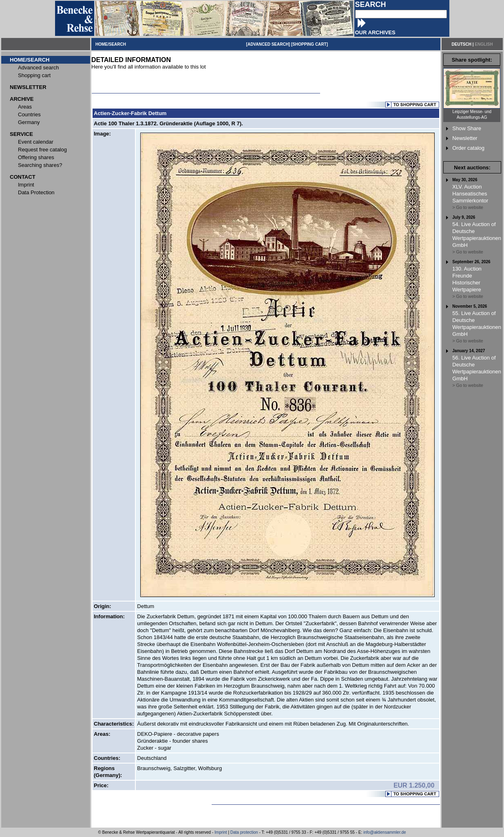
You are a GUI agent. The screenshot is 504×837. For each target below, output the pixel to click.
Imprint (221, 832)
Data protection (244, 832)
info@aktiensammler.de (385, 832)
